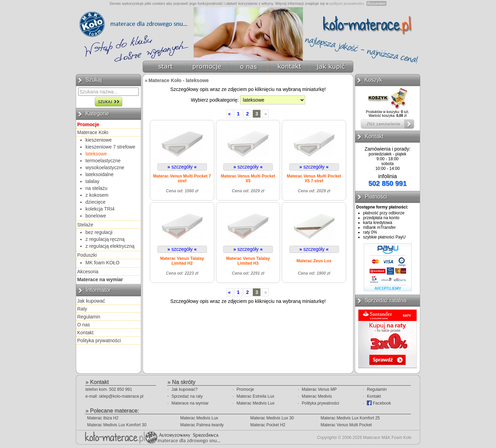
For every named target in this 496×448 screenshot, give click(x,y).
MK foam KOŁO (102, 263)
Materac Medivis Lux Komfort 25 (350, 418)
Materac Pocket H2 (268, 425)
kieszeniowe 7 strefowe (110, 147)
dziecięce (95, 202)
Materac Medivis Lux (256, 403)
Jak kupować (91, 301)
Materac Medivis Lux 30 (272, 418)
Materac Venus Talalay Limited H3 (248, 261)
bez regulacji (99, 232)
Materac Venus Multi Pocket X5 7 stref (314, 179)
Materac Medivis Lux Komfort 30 (117, 425)
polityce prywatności (347, 3)
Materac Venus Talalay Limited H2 (182, 261)
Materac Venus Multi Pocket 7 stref (182, 179)
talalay (92, 181)
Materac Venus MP (319, 389)
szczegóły (182, 167)
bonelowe (96, 216)
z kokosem (97, 195)
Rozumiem (377, 3)
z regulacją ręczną (105, 239)
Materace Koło (93, 132)
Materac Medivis (317, 396)
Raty (82, 309)
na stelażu (96, 188)
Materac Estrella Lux (255, 396)
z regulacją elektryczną (110, 246)
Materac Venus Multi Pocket (346, 425)
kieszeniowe (99, 140)
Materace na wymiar (190, 403)
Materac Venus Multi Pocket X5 (248, 179)
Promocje (245, 389)
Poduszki (87, 255)
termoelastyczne (103, 161)
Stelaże (85, 225)
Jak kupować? (185, 389)
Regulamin (89, 317)
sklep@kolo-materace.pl (121, 396)
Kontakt (85, 333)
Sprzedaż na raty (187, 396)
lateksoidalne (100, 174)
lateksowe (96, 154)
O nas (84, 325)
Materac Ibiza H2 (103, 418)
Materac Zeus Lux (314, 261)
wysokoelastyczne (105, 167)
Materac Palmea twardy (202, 425)
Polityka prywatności (99, 340)
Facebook (379, 403)
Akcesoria (88, 272)
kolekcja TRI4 (100, 209)
